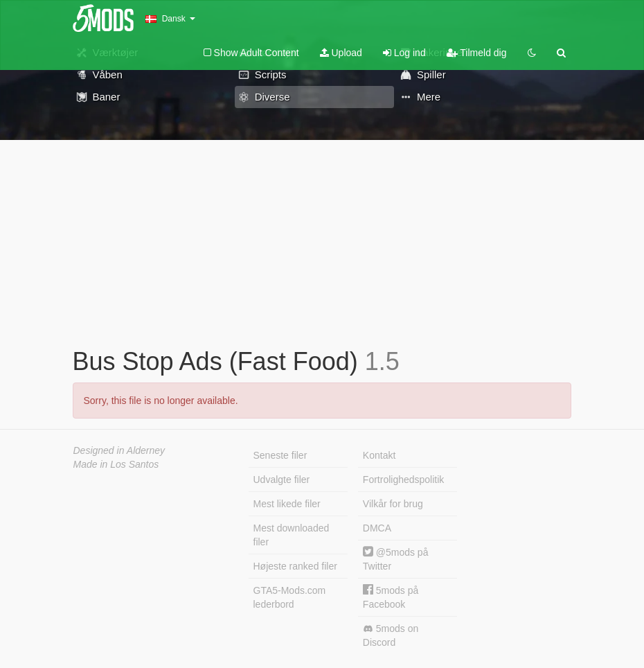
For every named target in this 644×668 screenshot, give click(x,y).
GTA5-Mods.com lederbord (290, 597)
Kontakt (379, 455)
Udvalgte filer (282, 480)
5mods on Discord (391, 635)
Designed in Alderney (119, 450)
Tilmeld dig (477, 53)
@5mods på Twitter (396, 559)
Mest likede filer (287, 504)
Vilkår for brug (393, 504)
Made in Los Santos (116, 464)
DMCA (377, 528)
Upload (341, 53)
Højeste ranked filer (295, 566)
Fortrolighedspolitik (404, 480)
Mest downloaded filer (292, 535)
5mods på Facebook (391, 597)
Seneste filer (280, 455)
